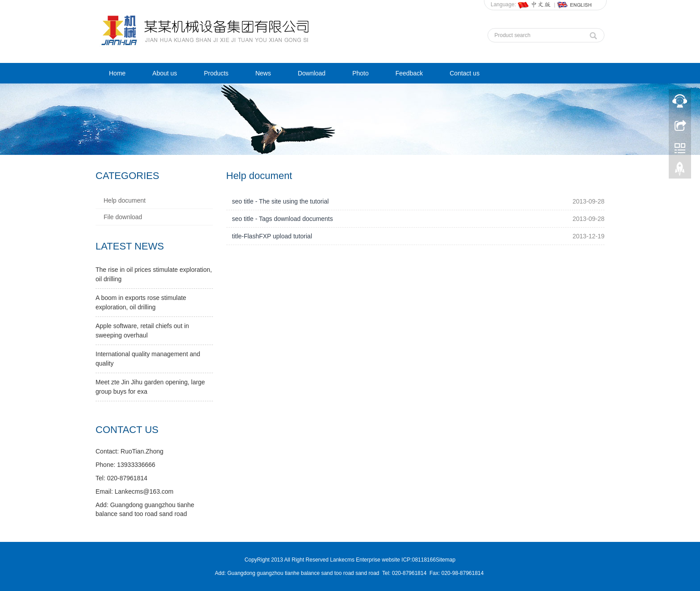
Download (312, 73)
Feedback (409, 73)
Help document (125, 200)
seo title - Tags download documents (283, 219)
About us (165, 73)
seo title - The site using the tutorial (281, 201)
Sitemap (446, 560)
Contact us (465, 73)
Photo (360, 73)
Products (216, 73)
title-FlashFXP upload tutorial (272, 236)
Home (117, 73)
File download (123, 217)
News (263, 73)
